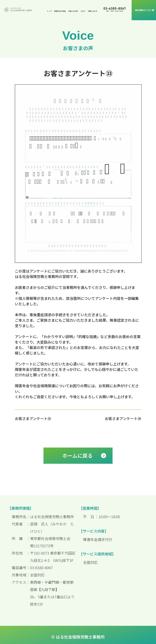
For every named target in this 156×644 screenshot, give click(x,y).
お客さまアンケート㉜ (33, 418)
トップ (49, 11)
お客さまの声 (73, 11)
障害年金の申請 (60, 11)
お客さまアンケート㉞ (123, 418)
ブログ (83, 11)
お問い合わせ (93, 11)
